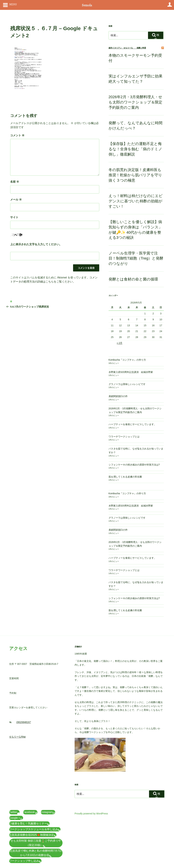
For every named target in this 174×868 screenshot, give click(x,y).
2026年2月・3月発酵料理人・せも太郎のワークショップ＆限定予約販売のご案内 (135, 102)
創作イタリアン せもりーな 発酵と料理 (127, 48)
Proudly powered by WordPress (91, 814)
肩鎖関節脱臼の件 (118, 396)
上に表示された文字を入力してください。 (36, 244)
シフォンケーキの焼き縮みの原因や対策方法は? (134, 465)
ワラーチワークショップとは (124, 437)
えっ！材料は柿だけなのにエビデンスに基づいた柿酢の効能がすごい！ (136, 201)
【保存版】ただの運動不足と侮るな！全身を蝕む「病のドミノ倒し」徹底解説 (135, 149)
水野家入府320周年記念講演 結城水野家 (131, 372)
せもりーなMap (17, 737)
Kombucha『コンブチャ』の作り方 (127, 360)
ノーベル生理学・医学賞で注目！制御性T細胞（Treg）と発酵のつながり (136, 258)
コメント (17, 135)
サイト (14, 217)
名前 (15, 182)
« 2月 (120, 343)
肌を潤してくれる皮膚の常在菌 (125, 477)
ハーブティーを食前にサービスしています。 (132, 424)
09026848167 (24, 722)
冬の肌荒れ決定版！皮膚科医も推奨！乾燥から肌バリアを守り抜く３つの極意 (135, 175)
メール (16, 200)
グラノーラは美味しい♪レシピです (127, 384)
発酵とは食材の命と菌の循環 (133, 279)
